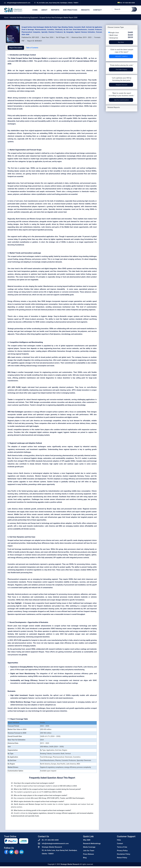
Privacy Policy (122, 851)
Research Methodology (92, 843)
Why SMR (87, 840)
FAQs (119, 840)
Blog (85, 858)
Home (35, 10)
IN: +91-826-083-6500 (126, 3)
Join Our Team (89, 851)
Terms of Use (122, 847)
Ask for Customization (121, 100)
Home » (7, 18)
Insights (85, 10)
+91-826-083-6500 (51, 840)
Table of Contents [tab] (32, 48)
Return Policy (122, 858)
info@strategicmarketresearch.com (55, 843)
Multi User (114, 35)
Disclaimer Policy (124, 854)
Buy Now (121, 42)
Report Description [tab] (16, 48)
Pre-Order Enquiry (121, 69)
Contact (97, 10)
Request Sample (122, 56)
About (44, 10)
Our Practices (70, 10)
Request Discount (122, 85)
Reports (55, 10)
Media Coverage (89, 847)
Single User (114, 33)
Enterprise (114, 38)
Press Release (89, 854)
